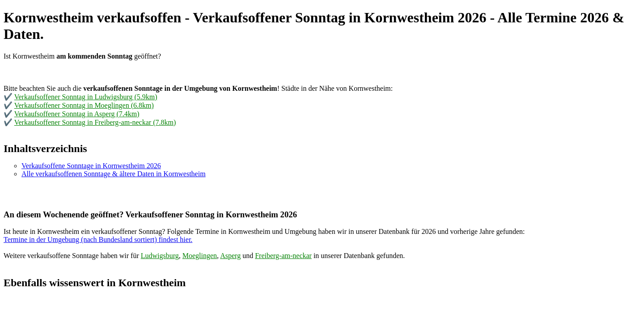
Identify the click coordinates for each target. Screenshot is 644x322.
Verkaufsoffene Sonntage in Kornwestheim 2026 (91, 166)
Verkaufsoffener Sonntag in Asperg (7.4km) (77, 114)
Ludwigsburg (160, 256)
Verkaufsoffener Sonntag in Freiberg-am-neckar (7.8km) (95, 122)
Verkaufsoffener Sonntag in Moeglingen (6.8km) (84, 105)
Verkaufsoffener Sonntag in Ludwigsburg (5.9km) (86, 97)
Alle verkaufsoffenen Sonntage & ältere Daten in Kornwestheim (114, 174)
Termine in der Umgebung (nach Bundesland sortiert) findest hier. (98, 239)
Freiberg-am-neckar (283, 256)
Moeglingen (200, 256)
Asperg (230, 256)
